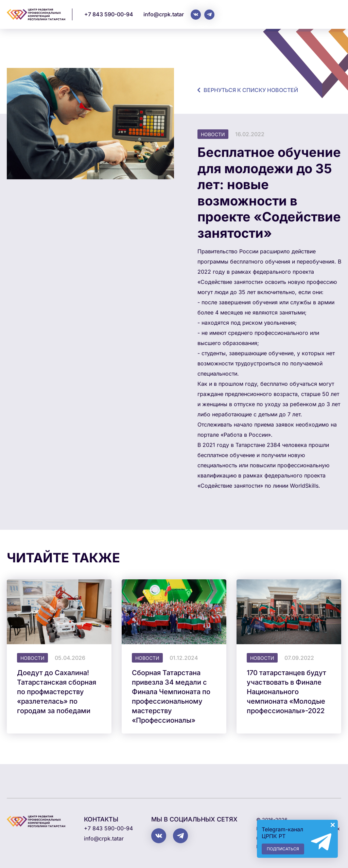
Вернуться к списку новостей (251, 90)
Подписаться (283, 849)
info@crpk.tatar (164, 14)
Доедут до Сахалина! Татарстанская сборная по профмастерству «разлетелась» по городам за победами (57, 692)
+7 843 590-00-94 (109, 14)
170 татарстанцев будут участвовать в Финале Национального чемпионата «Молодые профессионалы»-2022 (286, 692)
